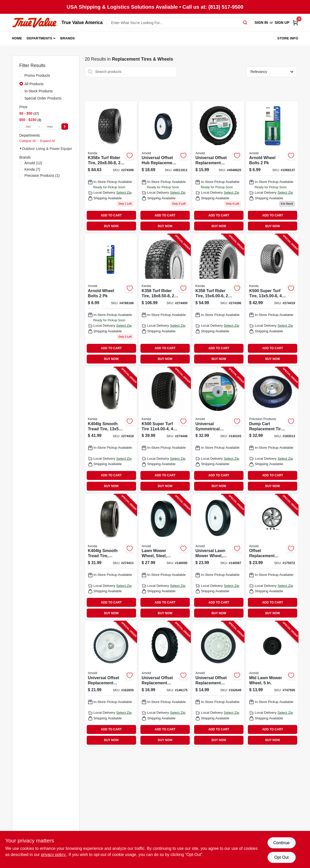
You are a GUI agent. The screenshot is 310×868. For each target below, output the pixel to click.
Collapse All (28, 141)
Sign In (261, 23)
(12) (33, 163)
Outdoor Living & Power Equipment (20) (54, 149)
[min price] (28, 127)
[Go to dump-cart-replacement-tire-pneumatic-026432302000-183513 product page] (272, 430)
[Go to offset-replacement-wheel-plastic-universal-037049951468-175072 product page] (272, 557)
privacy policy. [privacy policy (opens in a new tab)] (54, 855)
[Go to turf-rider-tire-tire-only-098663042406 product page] (111, 167)
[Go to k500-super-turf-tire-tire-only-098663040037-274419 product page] (272, 300)
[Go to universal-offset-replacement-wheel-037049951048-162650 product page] (111, 684)
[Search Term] (179, 23)
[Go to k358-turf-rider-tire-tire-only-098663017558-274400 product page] (165, 300)
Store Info (288, 38)
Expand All (48, 141)
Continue (281, 843)
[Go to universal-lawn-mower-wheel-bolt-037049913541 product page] (111, 300)
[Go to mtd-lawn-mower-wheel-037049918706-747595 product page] (272, 684)
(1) (42, 175)
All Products (34, 84)
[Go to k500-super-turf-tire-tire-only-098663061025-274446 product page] (165, 430)
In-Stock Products (39, 91)
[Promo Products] (21, 75)
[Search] (245, 22)
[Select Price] (65, 127)
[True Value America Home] (35, 23)
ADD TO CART (111, 215)
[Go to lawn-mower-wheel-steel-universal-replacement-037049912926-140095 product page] (165, 557)
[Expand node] (21, 148)
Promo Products (37, 75)
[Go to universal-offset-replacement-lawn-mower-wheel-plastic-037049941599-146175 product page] (165, 684)
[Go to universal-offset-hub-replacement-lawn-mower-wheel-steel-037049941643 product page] (165, 167)
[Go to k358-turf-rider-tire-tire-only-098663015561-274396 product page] (218, 300)
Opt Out (281, 857)
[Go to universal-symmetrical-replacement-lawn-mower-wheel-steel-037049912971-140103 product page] (218, 430)
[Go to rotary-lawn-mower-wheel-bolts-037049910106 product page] (272, 167)
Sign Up (282, 23)
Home (17, 38)
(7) (32, 169)
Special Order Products (43, 98)
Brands (68, 38)
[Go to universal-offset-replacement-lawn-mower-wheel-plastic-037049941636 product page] (218, 167)
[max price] (50, 127)
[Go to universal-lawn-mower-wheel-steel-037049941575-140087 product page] (218, 557)
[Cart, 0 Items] (295, 23)
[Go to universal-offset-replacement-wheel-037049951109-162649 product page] (218, 684)
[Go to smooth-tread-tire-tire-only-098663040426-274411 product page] (111, 557)
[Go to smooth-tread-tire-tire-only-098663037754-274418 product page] (111, 430)
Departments (39, 38)
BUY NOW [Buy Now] (111, 226)
